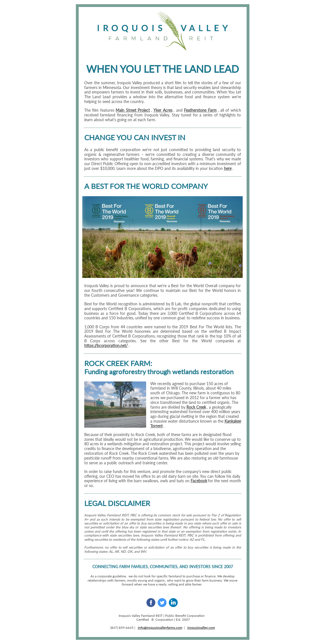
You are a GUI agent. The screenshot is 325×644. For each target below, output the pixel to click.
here (228, 168)
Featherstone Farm (200, 110)
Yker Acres (163, 110)
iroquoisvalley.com (201, 628)
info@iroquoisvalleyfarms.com (160, 628)
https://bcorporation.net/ (106, 346)
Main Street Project (133, 110)
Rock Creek (196, 407)
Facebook (199, 481)
